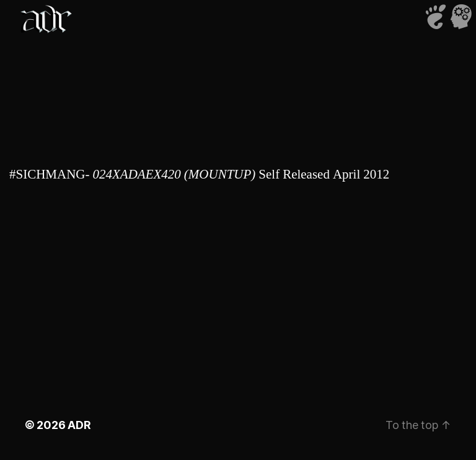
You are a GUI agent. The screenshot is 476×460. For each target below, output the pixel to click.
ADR (79, 425)
